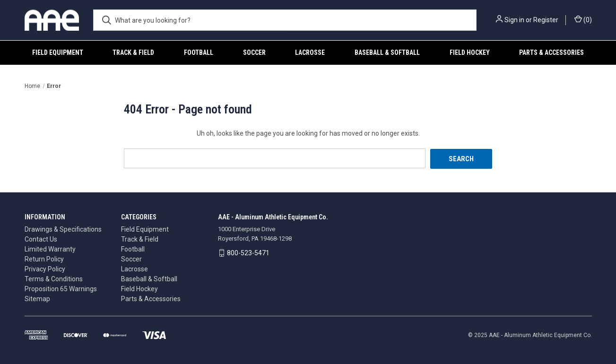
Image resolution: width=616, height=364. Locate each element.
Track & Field (133, 52)
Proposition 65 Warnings (61, 288)
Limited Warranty (50, 249)
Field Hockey (470, 52)
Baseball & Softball (387, 52)
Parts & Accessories (551, 52)
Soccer (254, 52)
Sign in (514, 20)
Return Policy (44, 259)
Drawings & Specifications (63, 229)
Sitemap (37, 298)
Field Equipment (58, 52)
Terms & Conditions (54, 278)
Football (199, 52)
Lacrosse (310, 52)
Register (546, 20)
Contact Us (41, 239)
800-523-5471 (248, 252)
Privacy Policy (45, 269)
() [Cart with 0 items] (583, 19)
